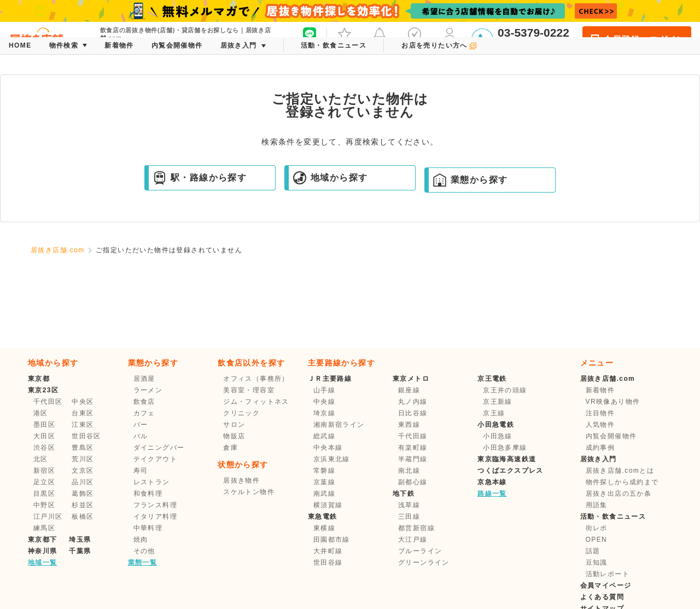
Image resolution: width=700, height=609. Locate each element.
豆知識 (597, 562)
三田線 (409, 517)
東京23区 (43, 390)
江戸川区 (48, 517)
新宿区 (44, 471)
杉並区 (83, 505)
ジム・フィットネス (256, 402)
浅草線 (409, 505)
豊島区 (83, 448)
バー (141, 425)
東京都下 (43, 540)
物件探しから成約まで (622, 482)
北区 (41, 459)
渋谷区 (44, 448)
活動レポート (608, 574)
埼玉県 (80, 540)
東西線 (409, 425)
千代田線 (413, 436)
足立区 (44, 482)
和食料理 (148, 494)
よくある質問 (602, 597)
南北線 (409, 471)
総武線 (324, 436)
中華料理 (148, 528)
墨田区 (44, 425)
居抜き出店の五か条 (619, 494)
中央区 (83, 402)
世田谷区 (86, 436)
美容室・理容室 (249, 390)
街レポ (597, 528)
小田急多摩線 (505, 448)
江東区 (83, 425)
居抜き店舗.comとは (620, 471)
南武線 (324, 494)
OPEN (597, 540)
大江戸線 (413, 540)
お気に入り (345, 38)
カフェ (144, 413)
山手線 (324, 390)
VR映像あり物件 (613, 402)
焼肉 (141, 540)
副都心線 (413, 482)
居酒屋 (144, 379)
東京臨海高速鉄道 (507, 459)
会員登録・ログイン (637, 39)
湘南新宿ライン (339, 425)
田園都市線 (332, 540)
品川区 (83, 482)
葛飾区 (83, 494)
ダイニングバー (159, 448)
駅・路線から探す (200, 178)
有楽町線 (413, 448)
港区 (41, 413)
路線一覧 (492, 494)
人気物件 (600, 425)
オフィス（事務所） (256, 379)
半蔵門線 (413, 459)
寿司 (141, 471)
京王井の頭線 (505, 390)
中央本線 (328, 448)
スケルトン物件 (249, 492)
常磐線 (324, 471)
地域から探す (330, 178)
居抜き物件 (241, 480)
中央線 (324, 402)
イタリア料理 (155, 517)
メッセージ (380, 38)
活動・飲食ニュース (613, 517)
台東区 (83, 413)
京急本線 (492, 482)
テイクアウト (155, 459)
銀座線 (409, 390)
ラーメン (148, 390)
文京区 (83, 471)
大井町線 (328, 551)
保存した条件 (415, 38)
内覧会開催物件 (611, 436)
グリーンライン (424, 562)
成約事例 (600, 448)
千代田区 (48, 402)
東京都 (39, 379)
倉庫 (231, 448)
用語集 (597, 505)
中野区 (44, 505)
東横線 (324, 528)
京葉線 (324, 482)
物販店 (234, 436)
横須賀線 (328, 505)
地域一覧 (43, 562)
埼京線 (324, 413)
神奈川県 (43, 551)
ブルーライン (420, 551)
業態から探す (470, 180)
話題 (593, 551)
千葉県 (80, 551)
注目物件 (600, 413)
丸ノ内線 (413, 402)
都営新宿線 (416, 528)
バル (141, 436)
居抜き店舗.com (58, 250)
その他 (144, 551)
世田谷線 (328, 562)
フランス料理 (155, 505)
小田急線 (498, 436)
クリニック (241, 413)
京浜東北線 (332, 459)
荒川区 (83, 459)
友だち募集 (310, 38)
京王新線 (498, 402)
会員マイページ (606, 585)
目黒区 (44, 494)
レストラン (152, 482)
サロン (234, 425)
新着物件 (600, 390)
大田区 (44, 436)
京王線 (494, 413)
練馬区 (44, 528)
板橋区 (83, 517)
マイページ (450, 38)
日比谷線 (413, 413)
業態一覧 (143, 562)
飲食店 (144, 402)
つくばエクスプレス (511, 471)
